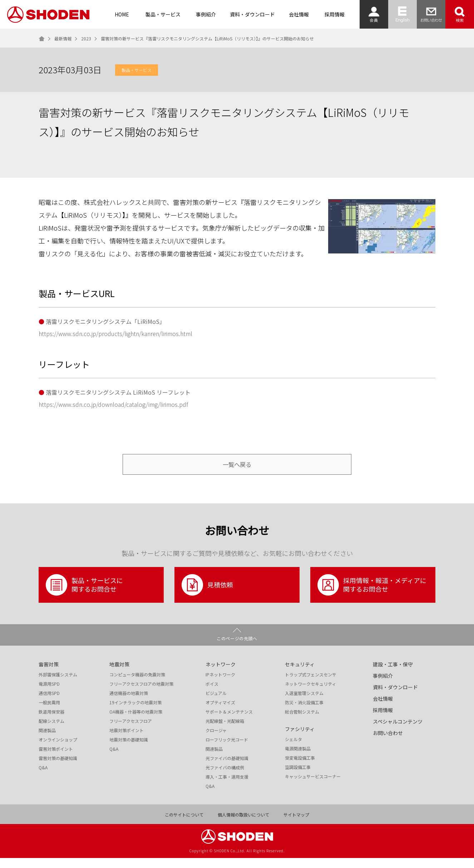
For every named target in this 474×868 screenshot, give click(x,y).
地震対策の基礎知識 (129, 750)
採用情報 (335, 14)
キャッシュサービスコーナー (313, 786)
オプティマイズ (220, 712)
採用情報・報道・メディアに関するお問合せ (372, 595)
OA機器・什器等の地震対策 (136, 722)
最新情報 (63, 39)
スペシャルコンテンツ (398, 731)
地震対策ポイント (127, 740)
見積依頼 (207, 595)
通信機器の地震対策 (129, 703)
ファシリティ (300, 739)
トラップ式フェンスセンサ (311, 685)
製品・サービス (163, 14)
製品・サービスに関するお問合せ (84, 595)
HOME (122, 14)
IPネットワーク (220, 685)
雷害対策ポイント (56, 759)
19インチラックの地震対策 (135, 712)
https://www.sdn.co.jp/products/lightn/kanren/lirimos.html (115, 334)
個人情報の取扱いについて (243, 825)
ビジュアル (216, 703)
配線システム (51, 731)
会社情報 (299, 14)
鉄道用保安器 (51, 722)
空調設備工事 (298, 777)
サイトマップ (296, 825)
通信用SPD (49, 703)
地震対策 (119, 674)
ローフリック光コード (227, 750)
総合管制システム (302, 722)
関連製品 (47, 740)
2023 (86, 39)
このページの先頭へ (237, 648)
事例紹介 (206, 14)
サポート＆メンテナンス (229, 722)
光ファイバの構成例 (225, 778)
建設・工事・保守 (393, 674)
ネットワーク (221, 674)
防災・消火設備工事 (304, 712)
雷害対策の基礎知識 (58, 768)
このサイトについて (184, 825)
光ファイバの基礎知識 (227, 768)
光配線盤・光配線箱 (225, 731)
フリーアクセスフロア (131, 731)
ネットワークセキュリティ (310, 694)
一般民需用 (49, 712)
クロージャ (216, 740)
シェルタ (293, 749)
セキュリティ (300, 674)
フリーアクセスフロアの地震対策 (141, 694)
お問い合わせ (388, 743)
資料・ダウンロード (252, 14)
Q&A (43, 778)
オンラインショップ (58, 750)
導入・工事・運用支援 (227, 787)
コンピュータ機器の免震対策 (137, 685)
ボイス (212, 694)
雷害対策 (49, 674)
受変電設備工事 (300, 768)
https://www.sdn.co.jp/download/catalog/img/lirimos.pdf (113, 404)
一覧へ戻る (237, 469)
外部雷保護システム (58, 685)
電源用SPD (49, 694)
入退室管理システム (304, 703)
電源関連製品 (298, 759)
